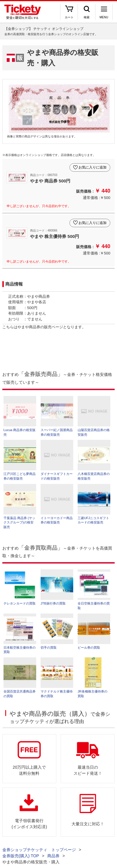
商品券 (53, 856)
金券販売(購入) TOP (21, 856)
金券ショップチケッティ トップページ (39, 850)
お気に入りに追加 (92, 167)
